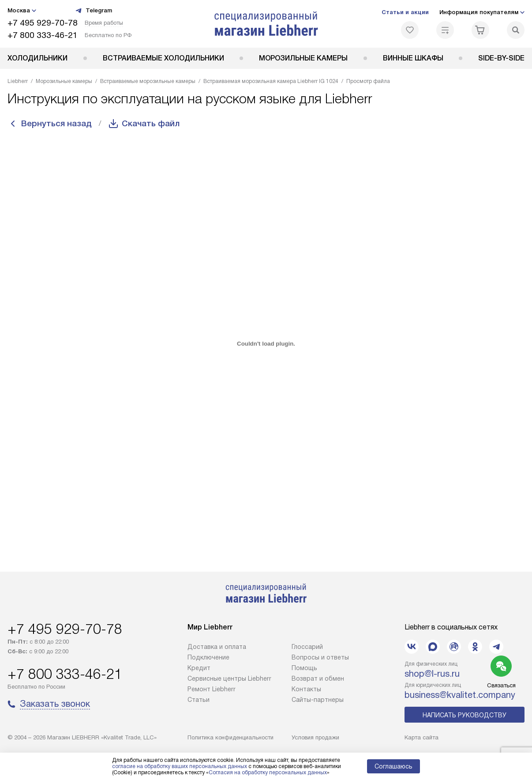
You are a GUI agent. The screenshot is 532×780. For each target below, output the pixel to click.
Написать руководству (465, 715)
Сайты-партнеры (318, 700)
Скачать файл (157, 124)
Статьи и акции (405, 12)
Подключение (208, 657)
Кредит (199, 668)
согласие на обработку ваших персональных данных (180, 766)
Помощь (304, 668)
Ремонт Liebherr (212, 689)
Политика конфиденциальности (230, 737)
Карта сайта (421, 737)
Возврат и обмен (318, 678)
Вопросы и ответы (320, 657)
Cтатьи (199, 700)
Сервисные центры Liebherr (229, 678)
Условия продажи (315, 737)
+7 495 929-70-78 (43, 23)
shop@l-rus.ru (432, 674)
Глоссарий (307, 647)
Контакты (306, 689)
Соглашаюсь (393, 766)
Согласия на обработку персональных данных (268, 772)
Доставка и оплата (217, 647)
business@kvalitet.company (460, 695)
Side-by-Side (501, 58)
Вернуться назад (59, 124)
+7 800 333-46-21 (43, 35)
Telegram (94, 11)
